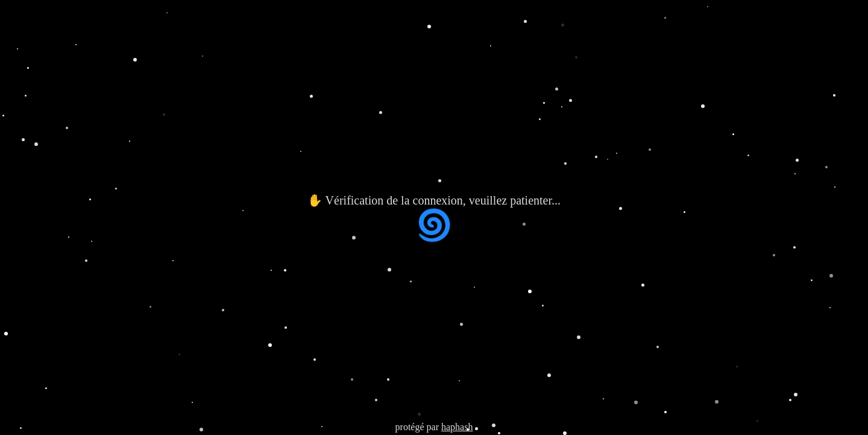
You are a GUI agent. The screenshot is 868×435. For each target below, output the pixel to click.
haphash (457, 427)
